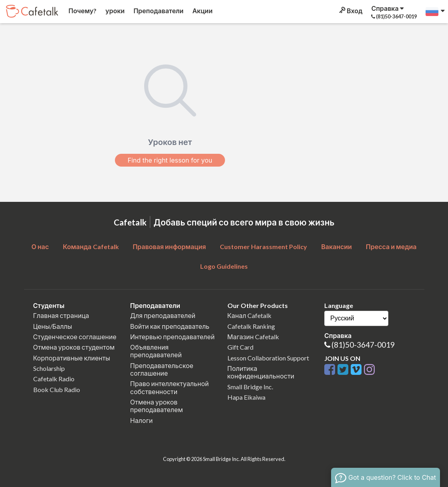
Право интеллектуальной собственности (169, 387)
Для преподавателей (163, 315)
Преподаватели (158, 11)
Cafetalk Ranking (251, 326)
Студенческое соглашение (75, 337)
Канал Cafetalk (249, 315)
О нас (40, 247)
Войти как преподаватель (170, 326)
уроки (114, 11)
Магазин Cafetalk (253, 337)
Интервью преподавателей (172, 337)
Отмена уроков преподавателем (157, 406)
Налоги (141, 420)
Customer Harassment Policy (263, 247)
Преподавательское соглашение (162, 369)
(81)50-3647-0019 (363, 345)
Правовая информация (169, 247)
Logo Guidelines (224, 266)
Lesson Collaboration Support (268, 358)
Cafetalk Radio (54, 379)
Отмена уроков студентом (74, 347)
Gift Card (240, 347)
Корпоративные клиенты (72, 358)
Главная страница (61, 315)
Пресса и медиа (391, 247)
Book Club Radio (57, 389)
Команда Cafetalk (91, 247)
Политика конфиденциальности (261, 372)
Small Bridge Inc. (250, 387)
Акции (202, 11)
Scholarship (49, 368)
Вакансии (337, 247)
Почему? (82, 11)
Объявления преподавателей (156, 351)
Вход (350, 11)
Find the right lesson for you (170, 160)
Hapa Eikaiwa (246, 397)
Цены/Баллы (53, 326)
